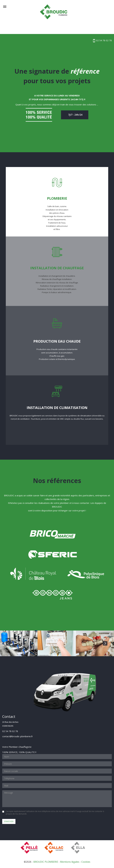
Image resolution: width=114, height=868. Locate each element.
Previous (8, 643)
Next (105, 643)
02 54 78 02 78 (102, 40)
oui (3, 812)
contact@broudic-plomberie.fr (18, 736)
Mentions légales (70, 862)
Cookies (86, 862)
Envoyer (9, 821)
